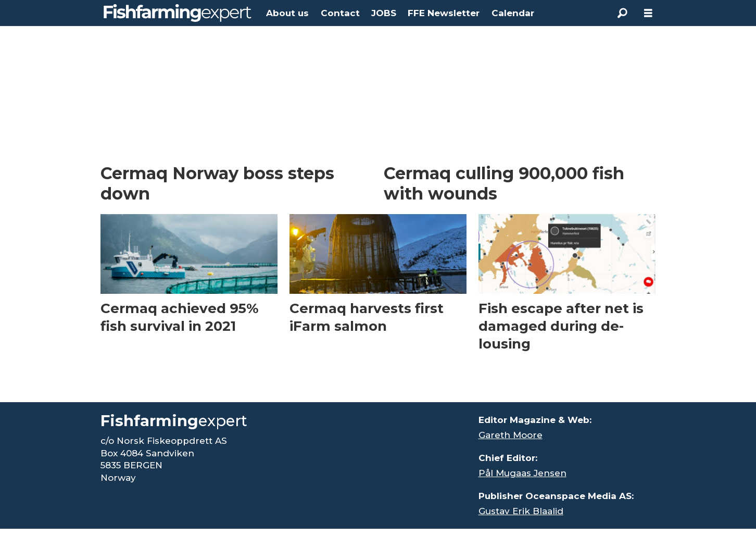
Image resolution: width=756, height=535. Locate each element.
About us (287, 13)
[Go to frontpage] (178, 13)
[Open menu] (648, 13)
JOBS (384, 13)
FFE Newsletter (444, 13)
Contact (340, 13)
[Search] (622, 13)
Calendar (513, 13)
